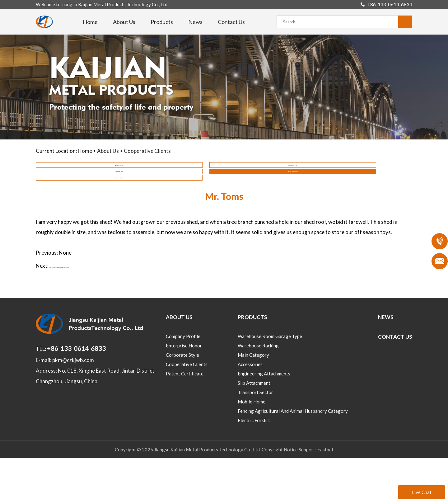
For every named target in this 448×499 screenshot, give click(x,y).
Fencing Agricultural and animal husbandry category (293, 452)
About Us (124, 22)
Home (90, 22)
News (195, 22)
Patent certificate (81, 205)
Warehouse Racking (258, 387)
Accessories (250, 405)
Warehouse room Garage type (270, 377)
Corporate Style (272, 175)
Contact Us (231, 22)
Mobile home (252, 443)
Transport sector (255, 433)
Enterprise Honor (176, 175)
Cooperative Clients (147, 151)
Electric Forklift (254, 461)
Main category (253, 396)
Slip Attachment (254, 424)
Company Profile (81, 175)
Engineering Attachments (264, 415)
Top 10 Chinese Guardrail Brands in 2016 (97, 307)
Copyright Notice (280, 491)
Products (162, 22)
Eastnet (325, 491)
